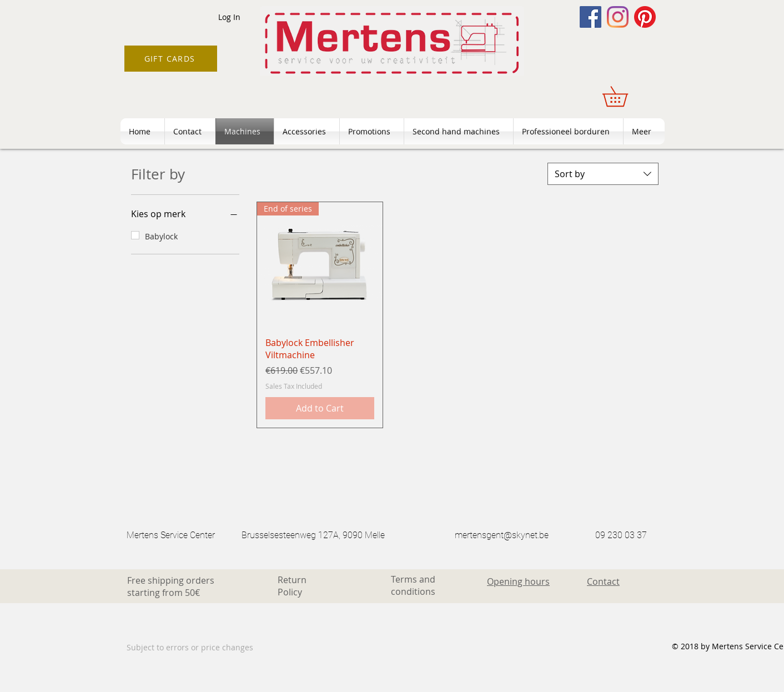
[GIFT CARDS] (171, 59)
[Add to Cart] (320, 408)
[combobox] (603, 174)
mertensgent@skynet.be (502, 535)
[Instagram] (618, 17)
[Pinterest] (645, 17)
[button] (625, 96)
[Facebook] (590, 17)
